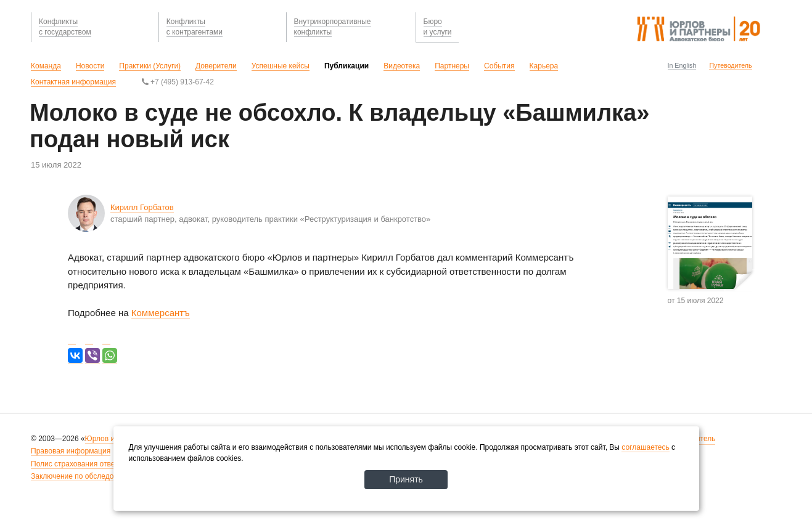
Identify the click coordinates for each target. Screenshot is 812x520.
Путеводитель (730, 65)
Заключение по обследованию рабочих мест (107, 476)
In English (682, 65)
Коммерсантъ (161, 313)
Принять (406, 479)
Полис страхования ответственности (94, 464)
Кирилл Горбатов (142, 207)
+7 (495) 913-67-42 (178, 82)
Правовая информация (71, 451)
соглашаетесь (645, 447)
